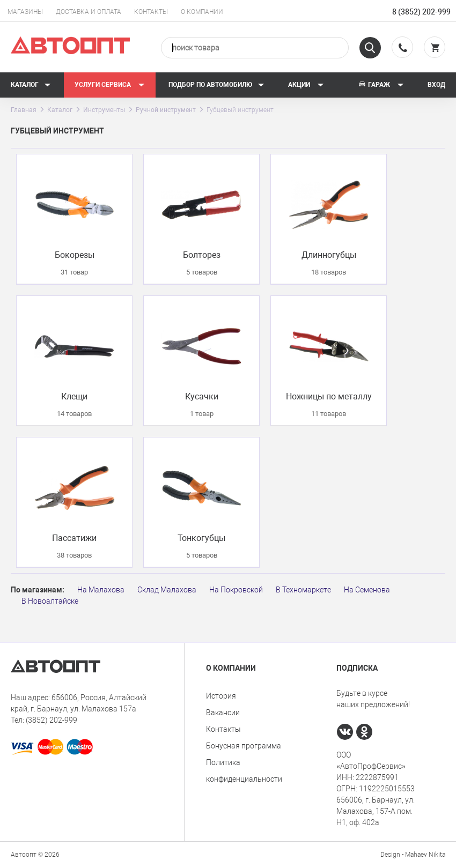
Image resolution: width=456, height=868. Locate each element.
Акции (306, 85)
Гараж (381, 85)
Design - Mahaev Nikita (413, 855)
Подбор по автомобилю (216, 85)
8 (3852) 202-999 (421, 12)
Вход (436, 85)
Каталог (31, 85)
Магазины (25, 12)
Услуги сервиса (110, 85)
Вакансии (223, 713)
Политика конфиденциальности (244, 771)
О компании (202, 12)
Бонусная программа (244, 746)
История (221, 696)
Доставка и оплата (89, 12)
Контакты (151, 12)
